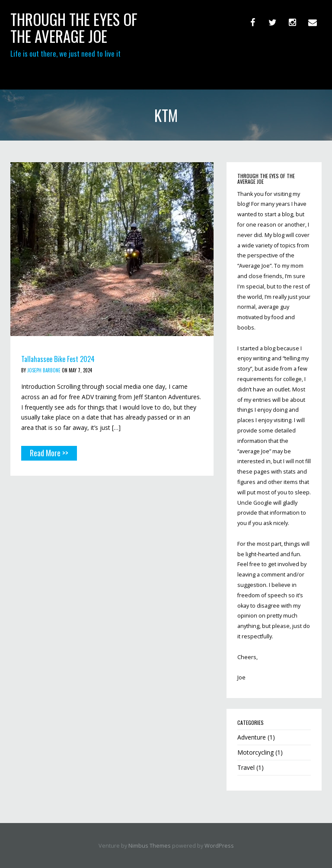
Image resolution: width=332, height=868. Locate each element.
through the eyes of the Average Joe (74, 27)
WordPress (219, 846)
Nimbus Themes (150, 846)
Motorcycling (255, 752)
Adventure (252, 737)
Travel (246, 767)
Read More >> (49, 453)
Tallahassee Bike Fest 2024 (58, 359)
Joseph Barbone (44, 370)
